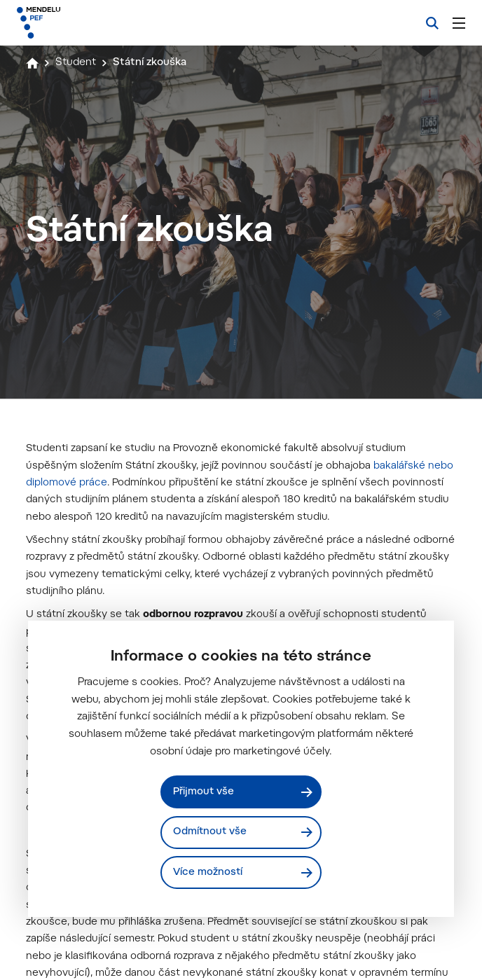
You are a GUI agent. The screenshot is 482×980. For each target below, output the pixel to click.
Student (77, 63)
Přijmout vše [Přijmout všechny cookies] (204, 791)
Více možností (208, 872)
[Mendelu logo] (89, 23)
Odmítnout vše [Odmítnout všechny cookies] (211, 832)
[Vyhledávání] (432, 23)
